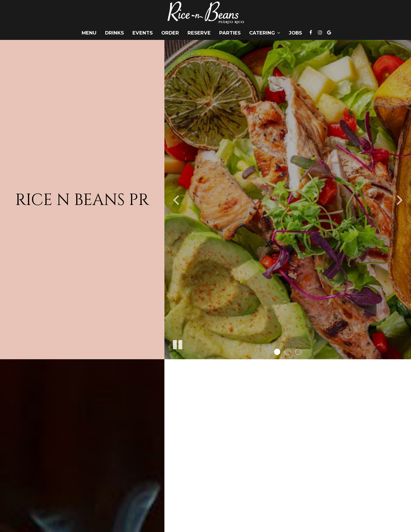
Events (143, 33)
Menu (89, 33)
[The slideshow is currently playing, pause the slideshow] (177, 344)
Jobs (295, 33)
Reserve (199, 33)
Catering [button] (265, 33)
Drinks (114, 33)
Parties (230, 33)
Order (170, 33)
